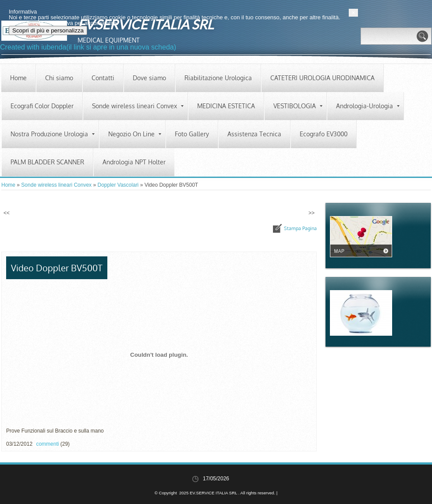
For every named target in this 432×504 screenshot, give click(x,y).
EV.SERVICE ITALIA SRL (145, 24)
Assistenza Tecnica (254, 134)
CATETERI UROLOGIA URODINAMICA (322, 78)
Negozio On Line (135, 134)
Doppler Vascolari (118, 185)
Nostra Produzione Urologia (53, 134)
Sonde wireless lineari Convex (138, 106)
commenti (47, 444)
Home (18, 78)
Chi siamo (59, 78)
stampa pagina (300, 228)
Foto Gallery (192, 134)
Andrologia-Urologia (368, 106)
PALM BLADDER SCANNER (47, 162)
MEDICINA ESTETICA (226, 106)
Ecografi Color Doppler (42, 106)
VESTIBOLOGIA (298, 106)
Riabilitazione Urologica (218, 78)
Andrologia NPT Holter (134, 162)
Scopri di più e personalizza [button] (58, 484)
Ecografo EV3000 (324, 134)
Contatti (103, 78)
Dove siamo (149, 78)
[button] (426, 466)
